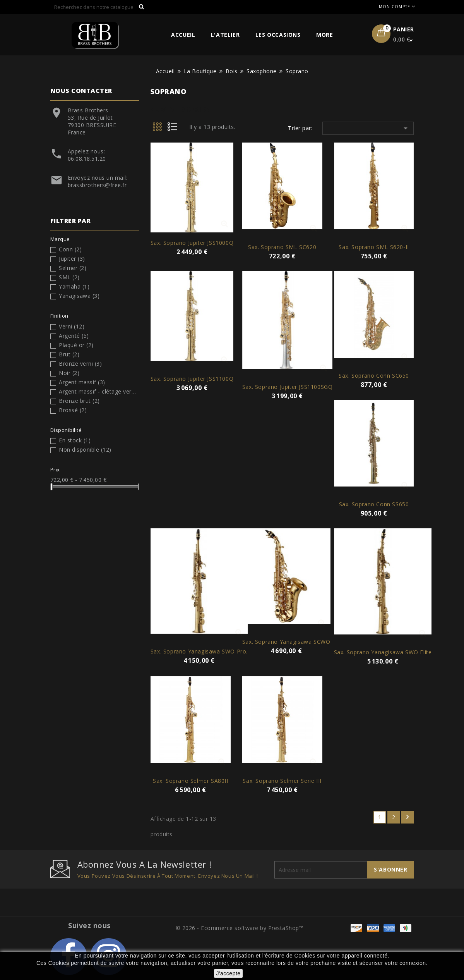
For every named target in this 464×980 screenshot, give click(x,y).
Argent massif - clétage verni (97, 391)
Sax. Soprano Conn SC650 (374, 376)
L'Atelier (225, 35)
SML (69, 277)
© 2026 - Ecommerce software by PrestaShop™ (240, 928)
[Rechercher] (99, 7)
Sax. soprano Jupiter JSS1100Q (192, 379)
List (175, 129)
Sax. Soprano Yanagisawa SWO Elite (383, 652)
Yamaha (74, 286)
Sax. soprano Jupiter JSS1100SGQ (288, 387)
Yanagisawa (79, 296)
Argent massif (82, 382)
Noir (69, 373)
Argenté (74, 336)
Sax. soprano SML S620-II (374, 247)
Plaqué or (76, 345)
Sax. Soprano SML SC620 (282, 247)
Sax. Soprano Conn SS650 (374, 504)
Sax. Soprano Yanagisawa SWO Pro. (199, 651)
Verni (72, 326)
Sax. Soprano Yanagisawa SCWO (286, 642)
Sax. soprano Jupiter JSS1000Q (192, 243)
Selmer (73, 268)
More (324, 35)
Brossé (73, 410)
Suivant (407, 817)
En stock (75, 440)
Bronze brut (79, 401)
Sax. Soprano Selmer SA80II (191, 781)
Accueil (183, 35)
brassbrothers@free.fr (97, 185)
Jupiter (72, 259)
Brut (69, 354)
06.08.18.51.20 (87, 159)
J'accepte (228, 973)
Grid (158, 129)
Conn (70, 249)
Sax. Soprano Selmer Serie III (282, 781)
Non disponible (85, 450)
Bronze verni (80, 364)
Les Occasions (278, 35)
